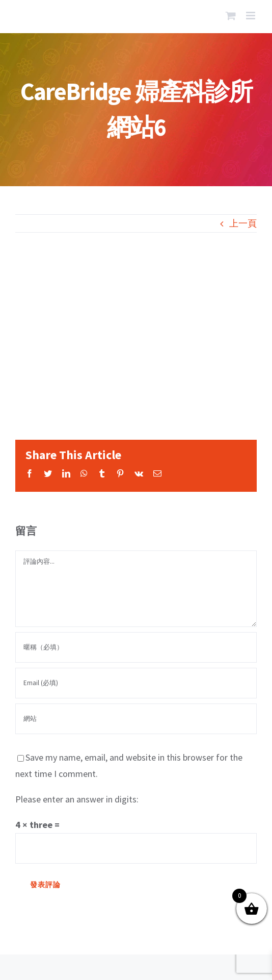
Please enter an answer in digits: (77, 799)
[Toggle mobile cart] (231, 16)
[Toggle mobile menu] (251, 16)
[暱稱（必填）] (136, 647)
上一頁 (243, 223)
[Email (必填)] (136, 683)
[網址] (136, 719)
